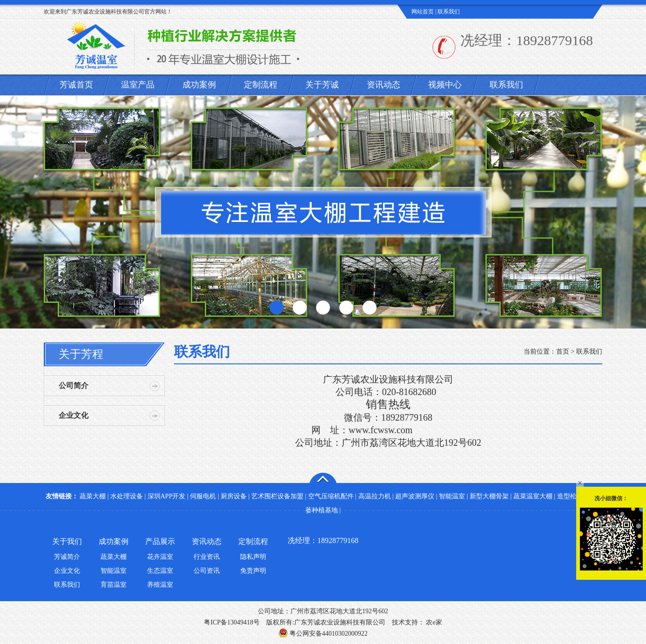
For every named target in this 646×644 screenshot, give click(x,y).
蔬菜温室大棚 (533, 496)
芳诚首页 (76, 85)
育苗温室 (114, 585)
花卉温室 (160, 557)
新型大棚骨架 (489, 496)
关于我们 (67, 541)
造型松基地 (573, 496)
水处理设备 (127, 496)
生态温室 (160, 571)
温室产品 (138, 85)
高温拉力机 (375, 496)
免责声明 (253, 571)
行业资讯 (207, 557)
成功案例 (199, 85)
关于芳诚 (322, 85)
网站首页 (423, 12)
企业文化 (74, 415)
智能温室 (452, 496)
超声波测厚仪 (415, 496)
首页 (563, 352)
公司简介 (74, 386)
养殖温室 (160, 585)
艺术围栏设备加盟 (277, 496)
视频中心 (445, 85)
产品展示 (160, 541)
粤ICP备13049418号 (232, 622)
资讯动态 (384, 85)
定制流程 (261, 85)
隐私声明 (253, 557)
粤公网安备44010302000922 (323, 634)
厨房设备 (234, 496)
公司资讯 (207, 571)
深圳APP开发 (167, 496)
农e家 (433, 622)
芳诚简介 (67, 557)
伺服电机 (203, 496)
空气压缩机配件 (331, 496)
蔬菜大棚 (93, 496)
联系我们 (449, 12)
